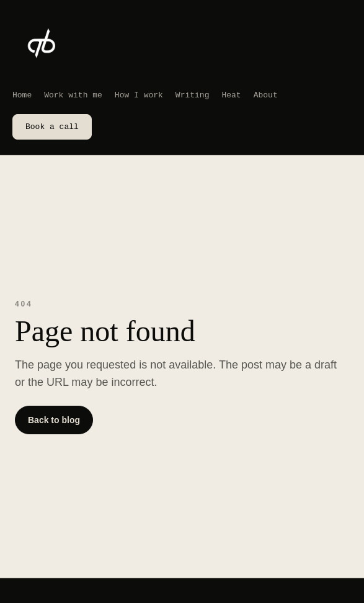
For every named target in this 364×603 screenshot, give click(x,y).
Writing (193, 95)
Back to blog (54, 420)
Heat (231, 95)
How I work (139, 95)
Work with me (73, 95)
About (266, 95)
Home (22, 95)
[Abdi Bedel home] (42, 45)
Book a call (52, 127)
